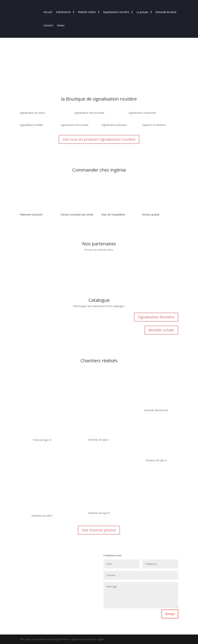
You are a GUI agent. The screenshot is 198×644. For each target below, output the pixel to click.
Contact (49, 25)
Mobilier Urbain (87, 12)
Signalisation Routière (156, 317)
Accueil (48, 12)
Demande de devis (166, 12)
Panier (61, 25)
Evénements (63, 12)
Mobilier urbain (161, 330)
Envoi (170, 614)
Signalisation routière (116, 12)
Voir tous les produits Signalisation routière (99, 139)
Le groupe (142, 12)
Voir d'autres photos (99, 530)
